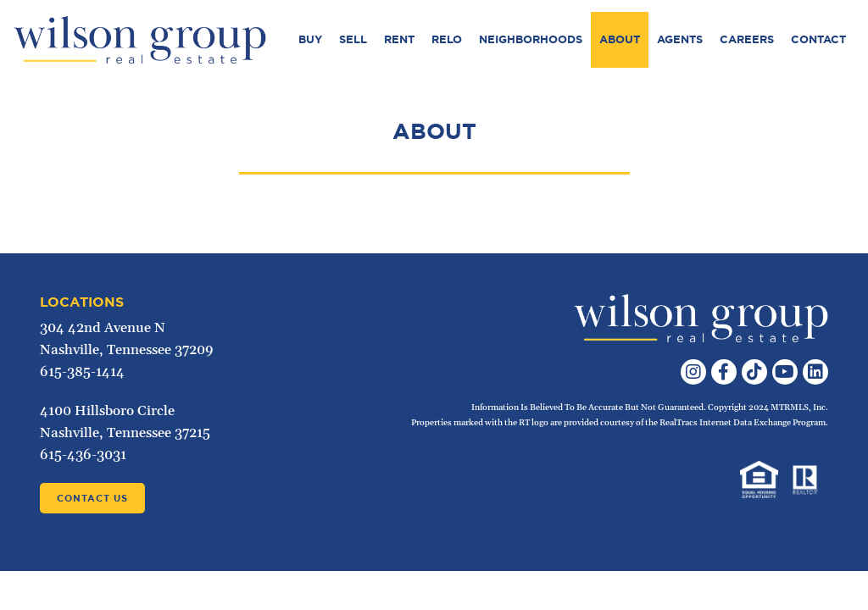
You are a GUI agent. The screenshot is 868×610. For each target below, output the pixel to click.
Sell (353, 39)
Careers (747, 39)
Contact (818, 39)
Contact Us (92, 498)
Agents (680, 39)
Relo (447, 39)
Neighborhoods (531, 39)
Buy (310, 39)
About (620, 39)
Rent (399, 39)
